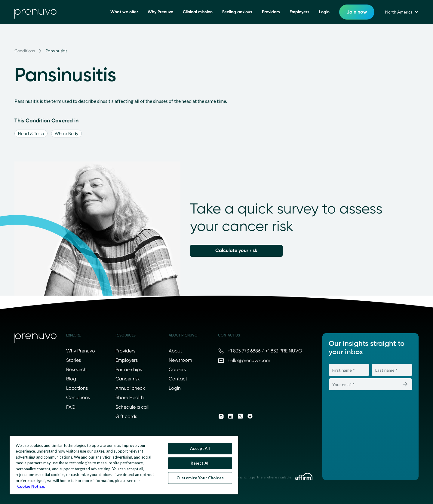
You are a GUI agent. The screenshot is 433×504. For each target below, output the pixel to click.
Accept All (200, 448)
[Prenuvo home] (35, 338)
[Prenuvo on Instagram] (221, 416)
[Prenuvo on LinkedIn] (231, 416)
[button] (401, 12)
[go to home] (35, 12)
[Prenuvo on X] (240, 416)
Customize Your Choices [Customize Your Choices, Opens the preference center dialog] (200, 478)
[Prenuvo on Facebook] (250, 416)
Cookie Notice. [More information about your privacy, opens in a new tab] (31, 486)
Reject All (200, 463)
